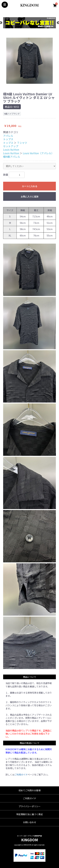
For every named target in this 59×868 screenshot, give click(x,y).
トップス (8, 139)
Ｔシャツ (22, 143)
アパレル (8, 136)
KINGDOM (30, 840)
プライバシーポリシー (30, 806)
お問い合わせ (30, 822)
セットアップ (11, 146)
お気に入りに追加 (30, 197)
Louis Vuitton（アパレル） (38, 153)
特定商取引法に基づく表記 (30, 814)
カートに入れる (30, 186)
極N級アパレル (12, 157)
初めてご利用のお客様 (30, 790)
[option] (29, 23)
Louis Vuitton (11, 150)
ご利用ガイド (21, 774)
